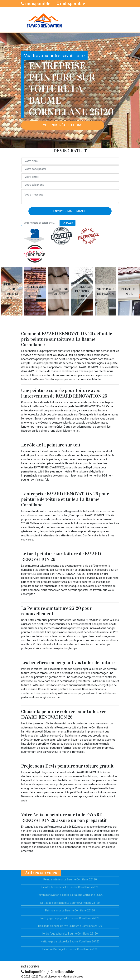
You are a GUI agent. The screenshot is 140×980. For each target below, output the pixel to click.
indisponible (36, 3)
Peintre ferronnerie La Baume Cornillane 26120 (70, 887)
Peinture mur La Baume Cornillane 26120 (70, 910)
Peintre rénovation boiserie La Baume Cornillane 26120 (70, 895)
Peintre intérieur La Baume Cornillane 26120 (70, 879)
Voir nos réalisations (63, 125)
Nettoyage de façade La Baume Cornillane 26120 (70, 903)
